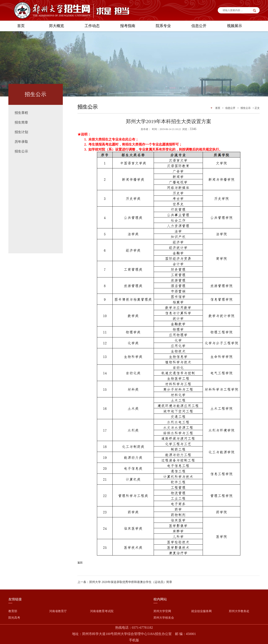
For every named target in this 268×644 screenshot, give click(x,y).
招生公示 (21, 151)
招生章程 (21, 113)
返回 (80, 563)
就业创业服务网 (201, 611)
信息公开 (199, 26)
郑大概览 (57, 26)
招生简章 (21, 122)
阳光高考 (14, 618)
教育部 (13, 611)
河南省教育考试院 (102, 611)
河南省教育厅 (58, 611)
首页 (21, 26)
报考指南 (128, 26)
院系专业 (163, 26)
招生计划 (21, 132)
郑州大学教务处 (239, 611)
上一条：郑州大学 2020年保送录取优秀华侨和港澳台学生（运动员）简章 (125, 582)
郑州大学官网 (162, 611)
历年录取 (21, 142)
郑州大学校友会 (164, 618)
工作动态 (92, 26)
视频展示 (234, 26)
